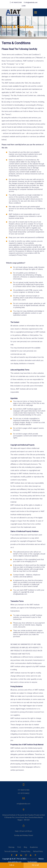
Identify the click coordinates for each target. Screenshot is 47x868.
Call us (12, 865)
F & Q (19, 847)
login (24, 6)
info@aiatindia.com (31, 3)
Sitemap (11, 847)
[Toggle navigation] (36, 12)
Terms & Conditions (11, 851)
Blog (25, 847)
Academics (34, 847)
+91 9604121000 (16, 3)
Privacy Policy (26, 851)
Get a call (35, 865)
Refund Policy (38, 851)
